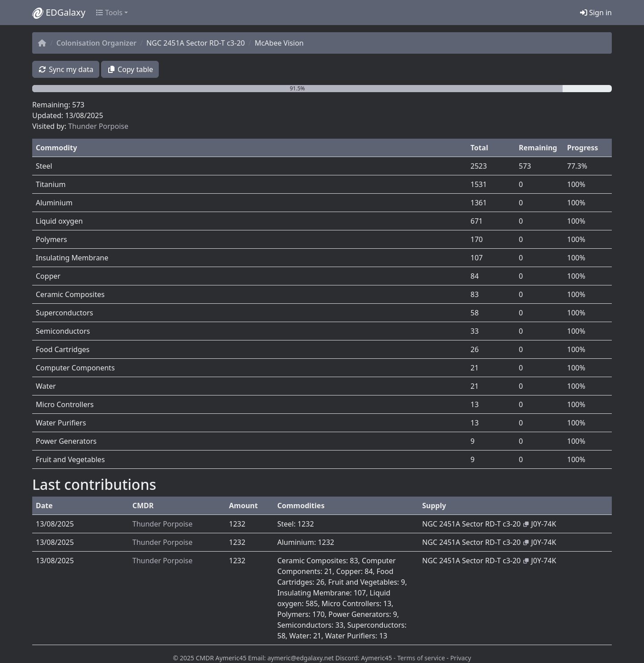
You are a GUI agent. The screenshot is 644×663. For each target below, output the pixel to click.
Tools (109, 13)
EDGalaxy (59, 13)
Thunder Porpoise (98, 126)
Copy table (130, 69)
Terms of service (421, 658)
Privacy (461, 658)
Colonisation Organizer (96, 43)
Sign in (596, 13)
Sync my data (66, 69)
